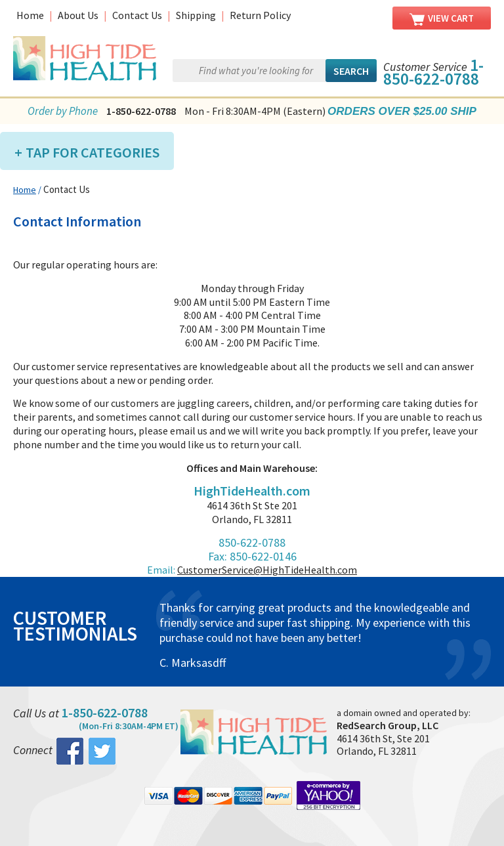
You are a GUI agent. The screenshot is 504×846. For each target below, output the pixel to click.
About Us (78, 15)
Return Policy (260, 15)
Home (30, 15)
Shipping (196, 15)
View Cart (442, 19)
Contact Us (137, 15)
